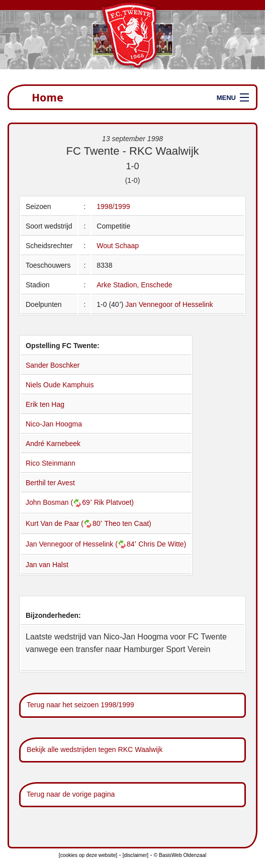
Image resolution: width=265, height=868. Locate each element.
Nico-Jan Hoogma (54, 424)
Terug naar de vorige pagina (71, 794)
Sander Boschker (53, 365)
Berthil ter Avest (50, 483)
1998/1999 (113, 206)
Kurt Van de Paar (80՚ (65, 523)
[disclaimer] (136, 855)
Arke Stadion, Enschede (134, 285)
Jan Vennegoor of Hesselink (169, 304)
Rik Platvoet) (114, 502)
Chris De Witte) (162, 544)
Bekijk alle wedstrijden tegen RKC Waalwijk (95, 749)
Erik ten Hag (45, 404)
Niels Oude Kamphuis (60, 385)
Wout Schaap (118, 246)
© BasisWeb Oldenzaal (180, 855)
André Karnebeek (53, 444)
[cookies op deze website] (88, 855)
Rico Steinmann (51, 463)
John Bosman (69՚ (60, 502)
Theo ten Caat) (127, 523)
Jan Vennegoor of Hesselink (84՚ (82, 544)
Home (48, 97)
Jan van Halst (47, 565)
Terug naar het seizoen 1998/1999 (80, 705)
